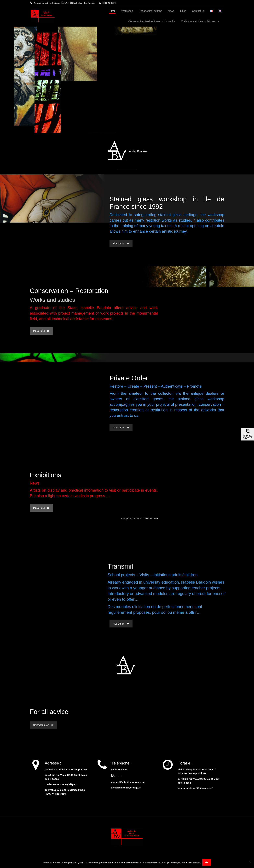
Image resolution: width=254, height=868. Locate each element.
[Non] (250, 862)
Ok (207, 862)
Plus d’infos (121, 243)
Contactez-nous (43, 725)
